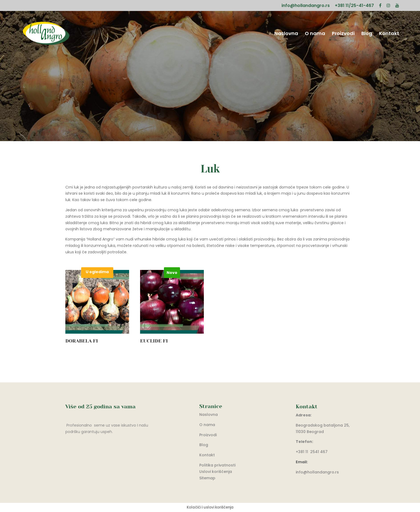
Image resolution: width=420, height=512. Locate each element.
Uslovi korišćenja (216, 472)
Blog (367, 34)
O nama (315, 34)
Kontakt (389, 34)
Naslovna (286, 34)
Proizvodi (343, 34)
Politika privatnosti (217, 465)
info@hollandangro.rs (306, 6)
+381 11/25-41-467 (354, 6)
